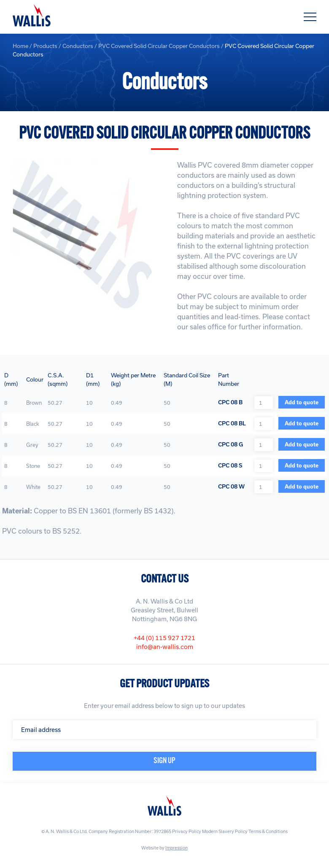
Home (20, 46)
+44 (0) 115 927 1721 (164, 638)
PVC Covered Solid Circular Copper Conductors (159, 46)
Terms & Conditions (268, 831)
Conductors (78, 46)
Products (45, 46)
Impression (177, 848)
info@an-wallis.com (165, 647)
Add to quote (302, 402)
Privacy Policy (187, 831)
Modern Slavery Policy (225, 831)
